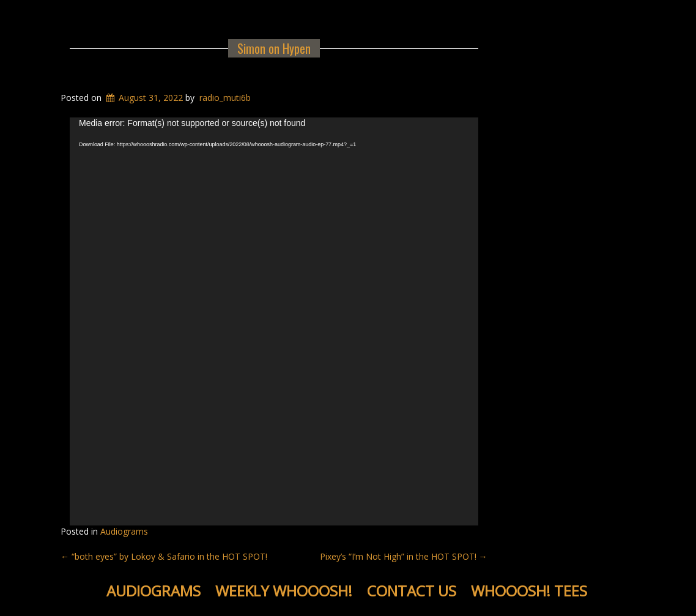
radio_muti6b (225, 98)
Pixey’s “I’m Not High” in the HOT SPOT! (404, 556)
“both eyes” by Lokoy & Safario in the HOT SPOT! (164, 556)
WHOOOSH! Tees (529, 591)
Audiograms (124, 531)
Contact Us (412, 591)
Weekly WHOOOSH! (284, 591)
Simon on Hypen (274, 48)
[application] (274, 322)
